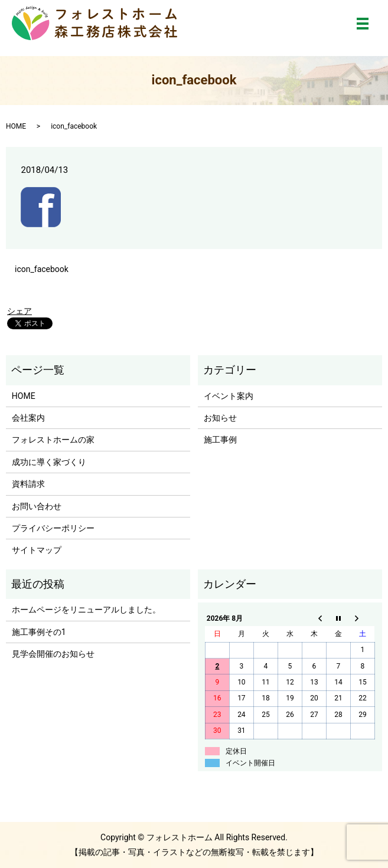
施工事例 (220, 440)
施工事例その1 (39, 632)
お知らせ (220, 418)
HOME (16, 126)
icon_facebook (42, 269)
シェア (19, 311)
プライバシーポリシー (53, 528)
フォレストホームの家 (53, 440)
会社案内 (28, 418)
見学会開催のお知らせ (53, 654)
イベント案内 (229, 396)
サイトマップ (37, 550)
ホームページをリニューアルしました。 (86, 610)
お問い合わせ (37, 506)
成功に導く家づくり (49, 462)
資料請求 (28, 484)
